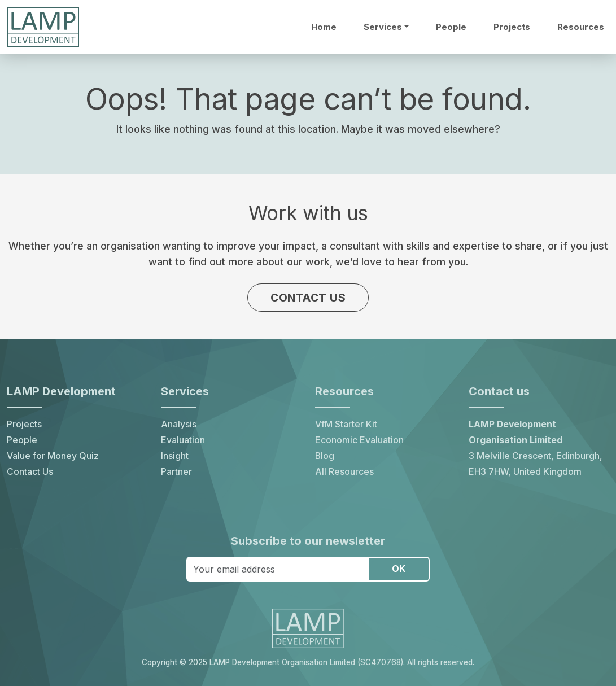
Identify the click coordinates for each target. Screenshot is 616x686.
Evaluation (183, 440)
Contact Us (30, 472)
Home (324, 27)
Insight (175, 456)
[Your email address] (278, 569)
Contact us (308, 298)
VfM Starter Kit (346, 424)
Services (383, 27)
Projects (512, 27)
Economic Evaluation (359, 440)
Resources (581, 27)
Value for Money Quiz (53, 456)
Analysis (179, 424)
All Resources (344, 472)
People (451, 27)
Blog (325, 456)
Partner (176, 472)
